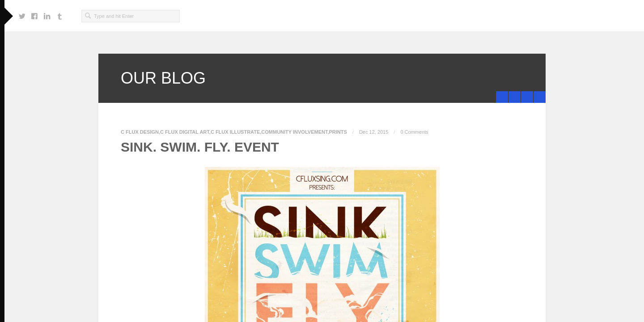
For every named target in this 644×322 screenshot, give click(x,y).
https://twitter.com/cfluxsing (22, 14)
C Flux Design (140, 132)
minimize (540, 97)
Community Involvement (294, 132)
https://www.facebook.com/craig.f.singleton (34, 14)
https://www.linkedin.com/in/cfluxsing (47, 14)
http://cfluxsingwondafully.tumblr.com (59, 14)
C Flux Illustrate (235, 132)
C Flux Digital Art (185, 132)
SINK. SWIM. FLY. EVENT (200, 147)
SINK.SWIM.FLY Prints (504, 97)
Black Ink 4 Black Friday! (529, 97)
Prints (338, 132)
